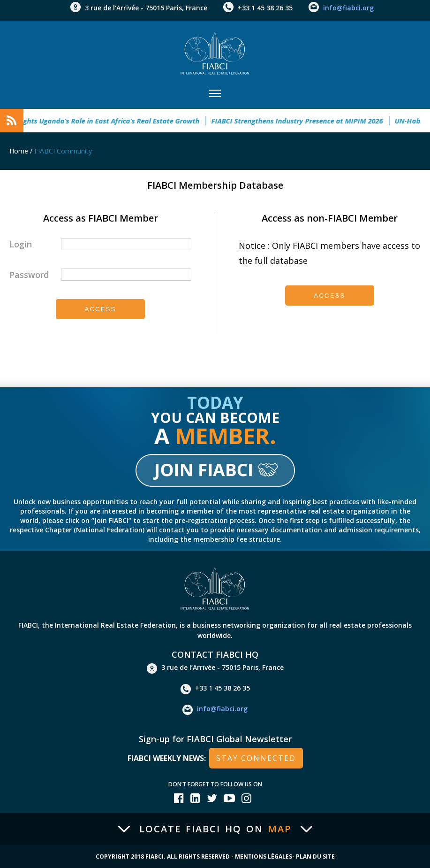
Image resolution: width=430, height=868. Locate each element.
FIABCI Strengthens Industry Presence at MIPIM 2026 (302, 121)
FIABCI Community (63, 151)
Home (19, 151)
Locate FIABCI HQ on (215, 829)
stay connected (256, 758)
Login (21, 244)
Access (101, 309)
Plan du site (315, 856)
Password (29, 275)
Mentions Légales (264, 856)
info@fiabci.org (348, 8)
